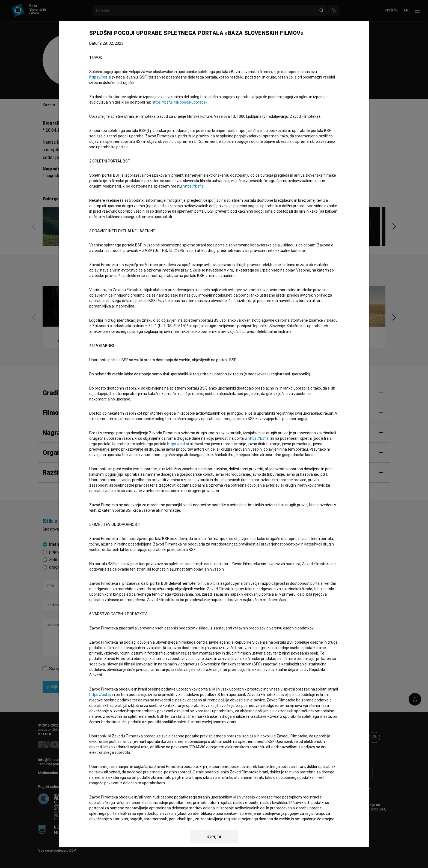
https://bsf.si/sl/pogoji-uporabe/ (180, 102)
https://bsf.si (100, 77)
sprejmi (214, 836)
